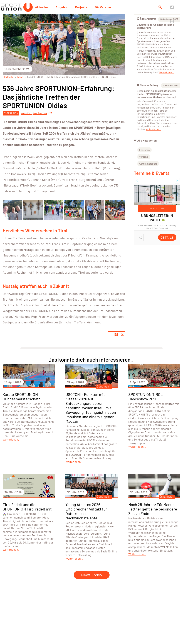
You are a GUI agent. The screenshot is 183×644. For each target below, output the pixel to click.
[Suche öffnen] (160, 7)
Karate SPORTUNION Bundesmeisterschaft (21, 397)
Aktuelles (42, 7)
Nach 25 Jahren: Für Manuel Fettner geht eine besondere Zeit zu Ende (153, 509)
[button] (137, 181)
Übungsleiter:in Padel (157, 218)
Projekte (81, 7)
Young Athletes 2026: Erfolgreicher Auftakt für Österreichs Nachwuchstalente (86, 511)
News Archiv (92, 575)
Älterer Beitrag (147, 19)
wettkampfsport (148, 164)
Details (167, 237)
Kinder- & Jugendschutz (52, 21)
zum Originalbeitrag (36, 113)
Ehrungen (144, 150)
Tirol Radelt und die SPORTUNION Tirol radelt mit (27, 507)
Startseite (8, 77)
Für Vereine (103, 7)
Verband (144, 157)
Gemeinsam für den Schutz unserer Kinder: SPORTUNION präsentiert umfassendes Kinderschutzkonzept (157, 94)
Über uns (83, 21)
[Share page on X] (122, 334)
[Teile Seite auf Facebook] (116, 334)
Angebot (62, 7)
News (20, 77)
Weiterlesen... (167, 72)
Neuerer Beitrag (147, 85)
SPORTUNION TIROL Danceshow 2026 (146, 397)
